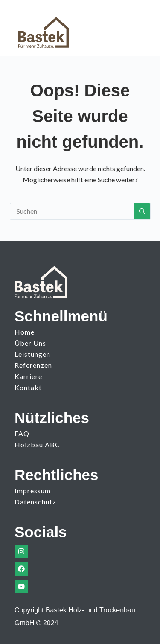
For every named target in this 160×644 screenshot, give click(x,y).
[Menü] (134, 28)
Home (25, 332)
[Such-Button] (142, 211)
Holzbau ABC (37, 444)
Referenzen (33, 365)
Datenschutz (35, 502)
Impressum (33, 491)
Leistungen (32, 354)
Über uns (30, 343)
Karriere (28, 376)
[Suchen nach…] (72, 211)
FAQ (22, 433)
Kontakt (28, 387)
